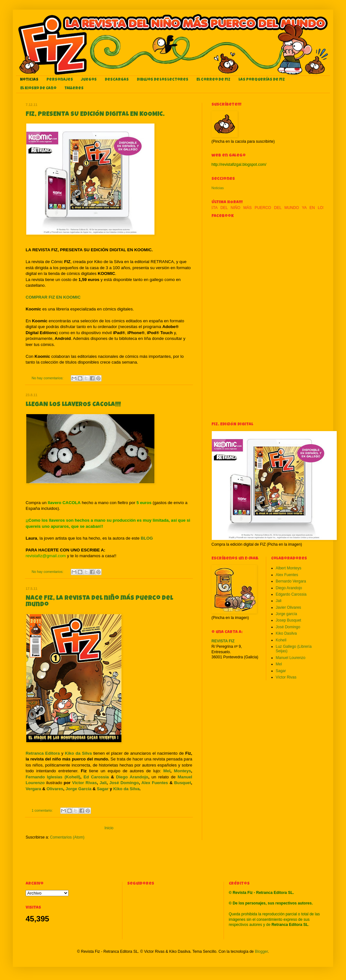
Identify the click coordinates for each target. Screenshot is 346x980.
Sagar (103, 789)
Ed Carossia (96, 777)
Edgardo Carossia (291, 594)
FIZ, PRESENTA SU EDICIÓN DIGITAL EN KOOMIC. (95, 115)
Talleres (74, 89)
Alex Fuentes (155, 783)
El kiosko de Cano (38, 89)
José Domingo (124, 783)
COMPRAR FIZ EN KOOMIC (53, 297)
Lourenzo (35, 783)
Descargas (117, 80)
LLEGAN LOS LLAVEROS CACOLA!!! (73, 405)
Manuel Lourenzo (291, 658)
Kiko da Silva (126, 789)
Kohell (281, 640)
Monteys (183, 771)
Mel (167, 771)
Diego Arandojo (132, 777)
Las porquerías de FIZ (262, 80)
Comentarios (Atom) (67, 837)
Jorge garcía (287, 614)
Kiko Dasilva (286, 633)
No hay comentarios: (48, 378)
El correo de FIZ (213, 80)
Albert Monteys (289, 568)
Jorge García (79, 789)
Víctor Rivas (84, 783)
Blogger (261, 952)
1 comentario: (43, 810)
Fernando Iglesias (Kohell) (53, 777)
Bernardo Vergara (291, 581)
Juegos (89, 80)
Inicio (109, 828)
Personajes (60, 80)
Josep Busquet (288, 620)
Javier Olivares (288, 607)
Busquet (183, 783)
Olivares (55, 789)
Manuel (185, 777)
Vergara (33, 789)
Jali (103, 783)
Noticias (29, 80)
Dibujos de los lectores (163, 80)
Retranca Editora (43, 753)
